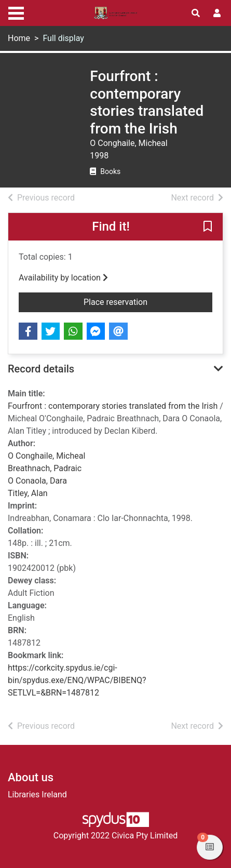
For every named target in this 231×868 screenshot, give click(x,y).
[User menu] (217, 14)
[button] (208, 228)
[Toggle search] (196, 14)
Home (19, 38)
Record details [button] (41, 369)
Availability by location (63, 278)
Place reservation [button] (148, 301)
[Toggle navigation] (16, 12)
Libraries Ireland (37, 794)
